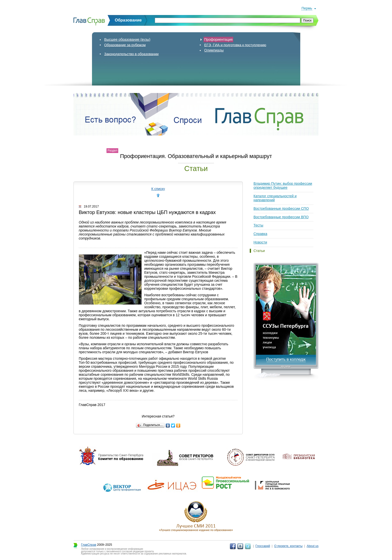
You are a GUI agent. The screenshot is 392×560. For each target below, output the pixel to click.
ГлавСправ (89, 545)
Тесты (258, 225)
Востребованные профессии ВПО (281, 217)
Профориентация (218, 39)
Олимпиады (214, 50)
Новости (260, 242)
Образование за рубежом (125, 45)
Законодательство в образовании (131, 54)
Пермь (307, 8)
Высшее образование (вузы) (127, 39)
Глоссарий (263, 546)
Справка (260, 234)
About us (313, 546)
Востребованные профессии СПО (281, 208)
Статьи (259, 251)
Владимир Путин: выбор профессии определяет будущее (283, 185)
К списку (158, 189)
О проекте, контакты (288, 546)
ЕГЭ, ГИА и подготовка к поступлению (235, 45)
